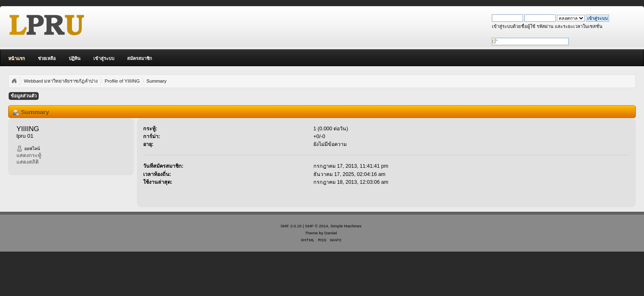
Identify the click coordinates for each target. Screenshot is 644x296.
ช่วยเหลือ (47, 58)
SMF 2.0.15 (291, 226)
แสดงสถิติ (28, 162)
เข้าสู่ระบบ (104, 58)
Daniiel (331, 233)
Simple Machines (346, 226)
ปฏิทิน (75, 58)
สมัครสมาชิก (140, 58)
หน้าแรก (17, 58)
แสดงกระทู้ (29, 155)
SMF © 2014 (317, 226)
